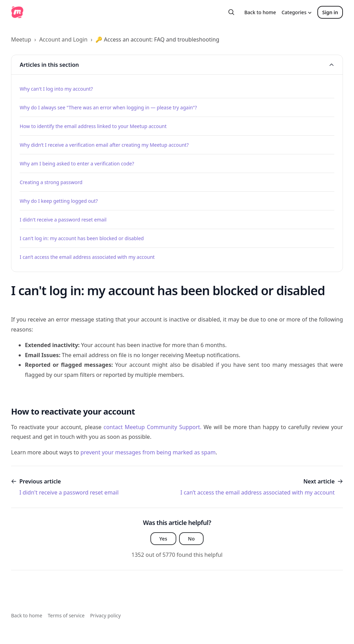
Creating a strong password (51, 182)
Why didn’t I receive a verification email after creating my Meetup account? (104, 145)
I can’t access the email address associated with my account (87, 257)
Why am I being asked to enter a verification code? (77, 164)
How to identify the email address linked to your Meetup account (93, 126)
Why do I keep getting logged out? (59, 201)
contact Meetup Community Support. (152, 427)
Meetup (21, 39)
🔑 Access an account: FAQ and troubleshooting (157, 39)
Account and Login (63, 39)
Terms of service (66, 615)
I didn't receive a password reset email (63, 220)
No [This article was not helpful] (192, 539)
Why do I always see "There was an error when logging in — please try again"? (108, 107)
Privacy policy (106, 615)
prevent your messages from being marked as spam (148, 452)
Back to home (260, 12)
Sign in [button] (330, 12)
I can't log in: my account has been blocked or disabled (82, 238)
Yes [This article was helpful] (163, 539)
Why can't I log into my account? (56, 89)
